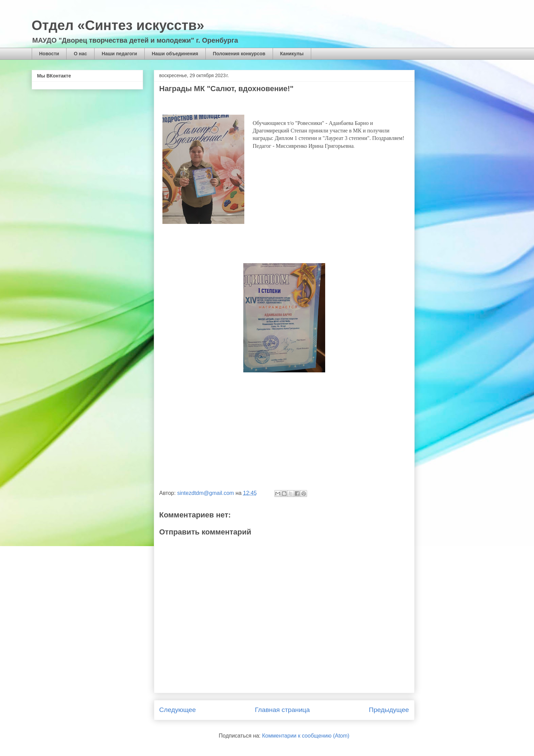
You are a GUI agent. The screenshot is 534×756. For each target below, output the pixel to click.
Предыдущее (389, 710)
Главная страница (282, 710)
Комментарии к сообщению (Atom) (306, 736)
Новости (49, 54)
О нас (80, 54)
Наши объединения (175, 54)
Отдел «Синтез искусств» (118, 25)
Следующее (178, 710)
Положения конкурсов (239, 54)
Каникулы (292, 54)
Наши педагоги (119, 54)
